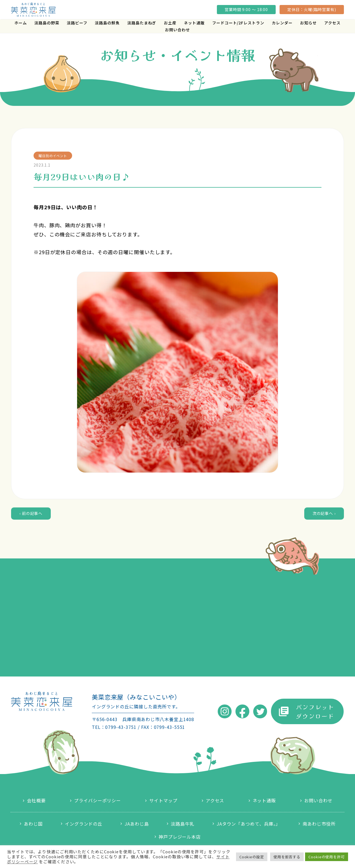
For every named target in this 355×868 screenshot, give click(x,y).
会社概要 (36, 800)
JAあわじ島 (137, 824)
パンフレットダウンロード (315, 711)
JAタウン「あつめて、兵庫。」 (249, 824)
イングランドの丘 (84, 824)
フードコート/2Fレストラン (238, 23)
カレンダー (282, 23)
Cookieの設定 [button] (252, 857)
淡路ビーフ (77, 23)
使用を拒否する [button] (287, 857)
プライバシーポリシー (97, 800)
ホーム (21, 23)
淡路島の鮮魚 (107, 23)
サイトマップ (163, 800)
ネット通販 (194, 23)
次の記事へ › (324, 513)
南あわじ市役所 (319, 824)
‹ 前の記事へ (31, 513)
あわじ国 (33, 824)
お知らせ (308, 23)
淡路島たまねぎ (142, 23)
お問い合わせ (177, 30)
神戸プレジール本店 (180, 837)
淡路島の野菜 (47, 23)
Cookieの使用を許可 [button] (327, 857)
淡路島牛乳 (183, 824)
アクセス (332, 23)
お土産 (170, 23)
